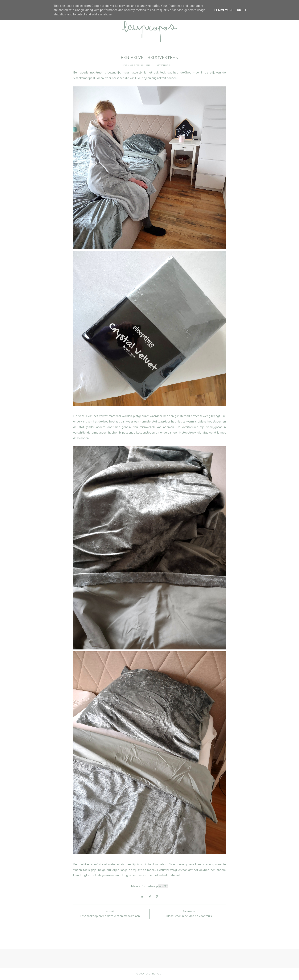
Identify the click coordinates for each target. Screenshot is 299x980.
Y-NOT (163, 886)
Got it (242, 10)
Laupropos (153, 974)
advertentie (163, 65)
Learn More (224, 10)
